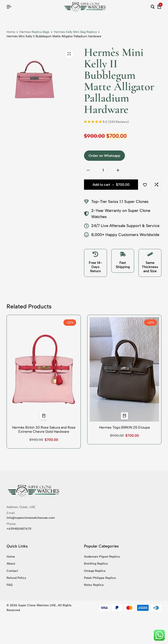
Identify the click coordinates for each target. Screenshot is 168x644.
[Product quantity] (103, 170)
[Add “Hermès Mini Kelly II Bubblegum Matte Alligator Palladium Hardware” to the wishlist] (145, 185)
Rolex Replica (94, 585)
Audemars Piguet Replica (102, 557)
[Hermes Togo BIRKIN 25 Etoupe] (124, 369)
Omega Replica (95, 571)
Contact (12, 571)
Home (11, 32)
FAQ (10, 585)
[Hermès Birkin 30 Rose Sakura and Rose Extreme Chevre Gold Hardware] (44, 369)
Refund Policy (16, 578)
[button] (156, 185)
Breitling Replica (96, 564)
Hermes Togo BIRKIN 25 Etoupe (124, 427)
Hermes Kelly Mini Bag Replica (75, 32)
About (11, 564)
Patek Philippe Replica (100, 578)
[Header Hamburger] (9, 7)
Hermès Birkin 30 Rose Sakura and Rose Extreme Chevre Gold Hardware (44, 429)
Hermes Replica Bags (34, 32)
